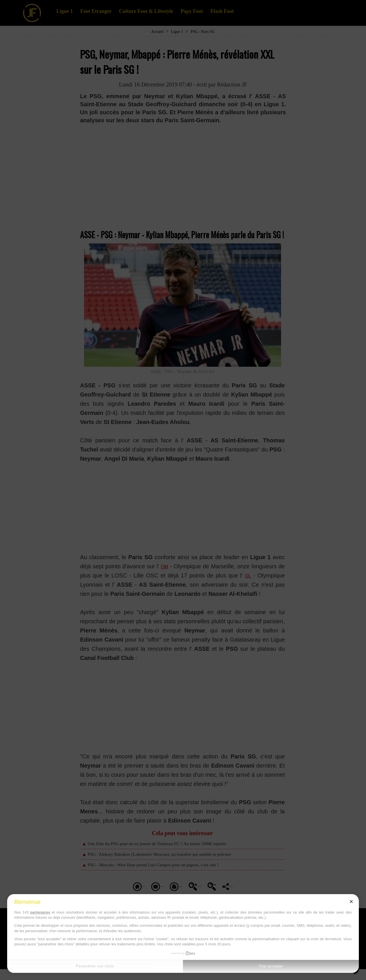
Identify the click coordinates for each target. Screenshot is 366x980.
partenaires (40, 912)
